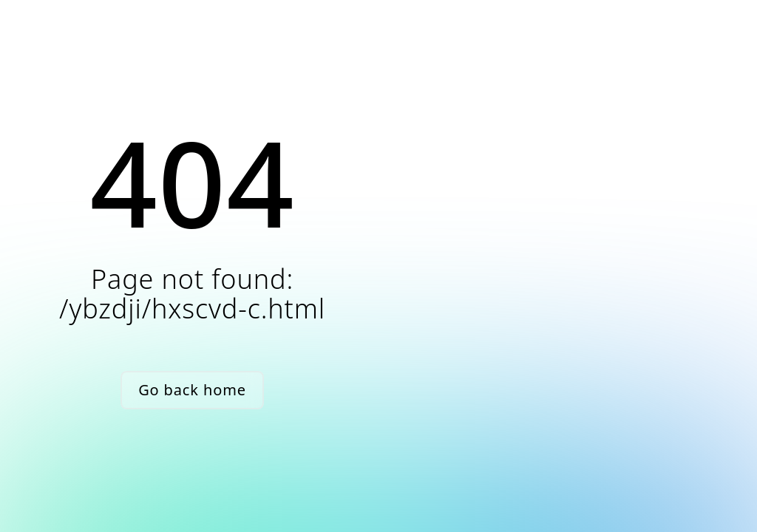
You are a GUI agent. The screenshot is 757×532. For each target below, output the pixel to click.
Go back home (192, 390)
